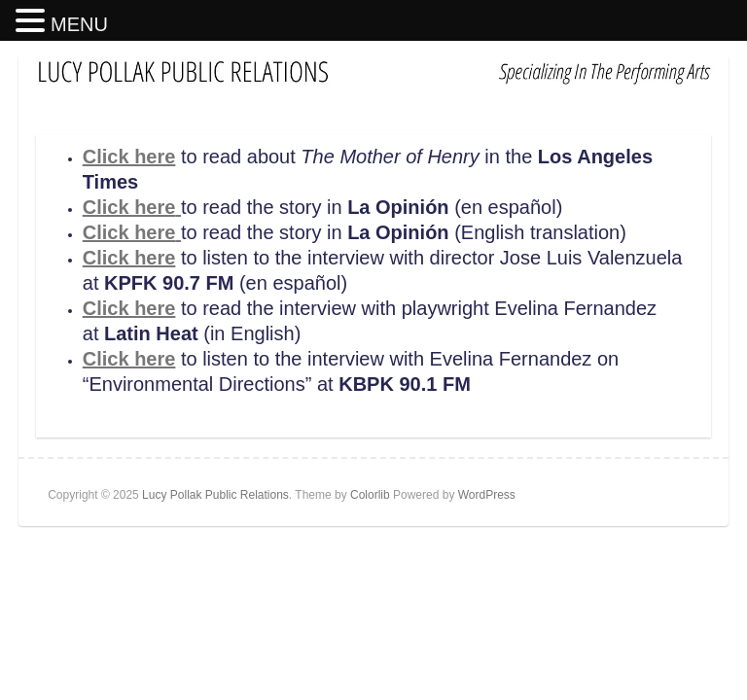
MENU (79, 24)
